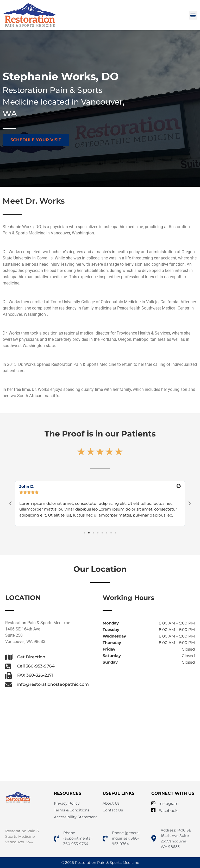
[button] (193, 15)
